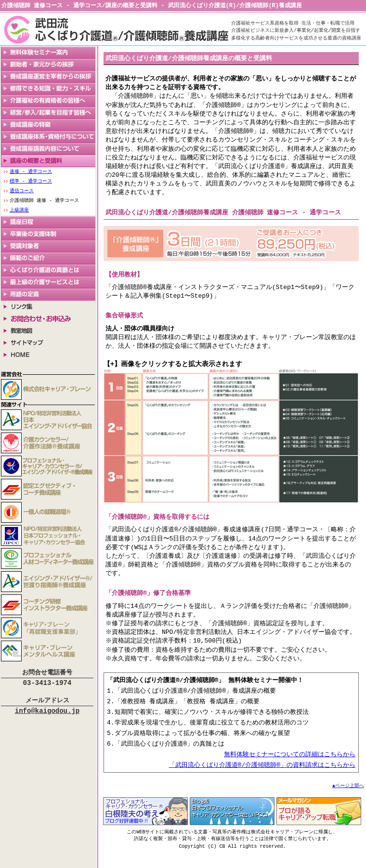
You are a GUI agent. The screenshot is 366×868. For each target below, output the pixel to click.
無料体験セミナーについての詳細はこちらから (290, 768)
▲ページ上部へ (348, 801)
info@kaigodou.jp (47, 715)
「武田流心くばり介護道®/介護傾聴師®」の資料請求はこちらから (262, 779)
